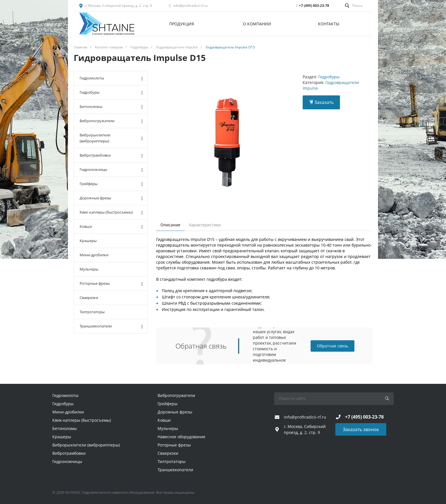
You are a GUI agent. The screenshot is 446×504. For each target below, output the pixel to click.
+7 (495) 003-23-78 (314, 6)
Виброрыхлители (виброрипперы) (111, 138)
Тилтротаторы (92, 312)
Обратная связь (333, 346)
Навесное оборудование (181, 437)
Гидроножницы (111, 170)
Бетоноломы (111, 107)
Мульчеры (89, 269)
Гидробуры (111, 93)
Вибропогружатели (111, 121)
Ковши (111, 227)
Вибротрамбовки (111, 155)
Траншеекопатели (111, 326)
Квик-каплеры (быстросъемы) (111, 212)
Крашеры (88, 241)
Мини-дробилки (94, 255)
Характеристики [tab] (205, 225)
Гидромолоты (111, 78)
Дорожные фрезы (111, 198)
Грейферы (111, 184)
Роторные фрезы (111, 284)
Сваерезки (89, 298)
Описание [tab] (170, 225)
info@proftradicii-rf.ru (190, 6)
